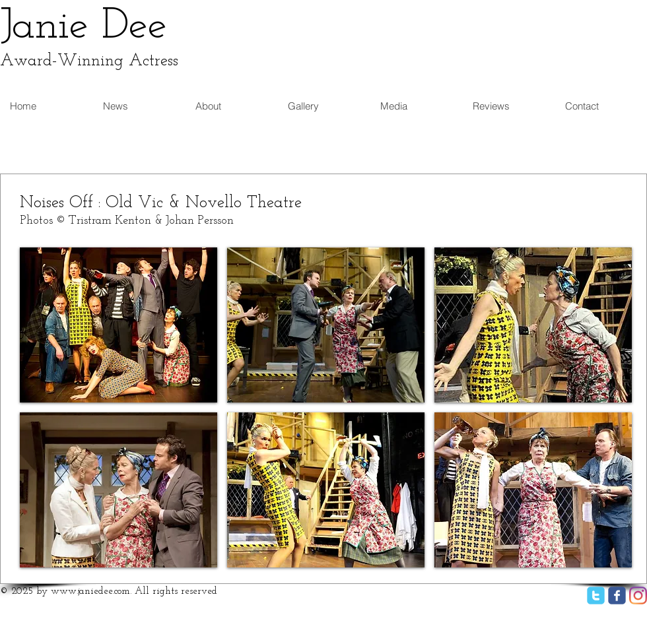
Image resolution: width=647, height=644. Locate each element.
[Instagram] (638, 596)
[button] (119, 325)
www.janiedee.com (90, 592)
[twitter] (596, 596)
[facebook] (617, 596)
